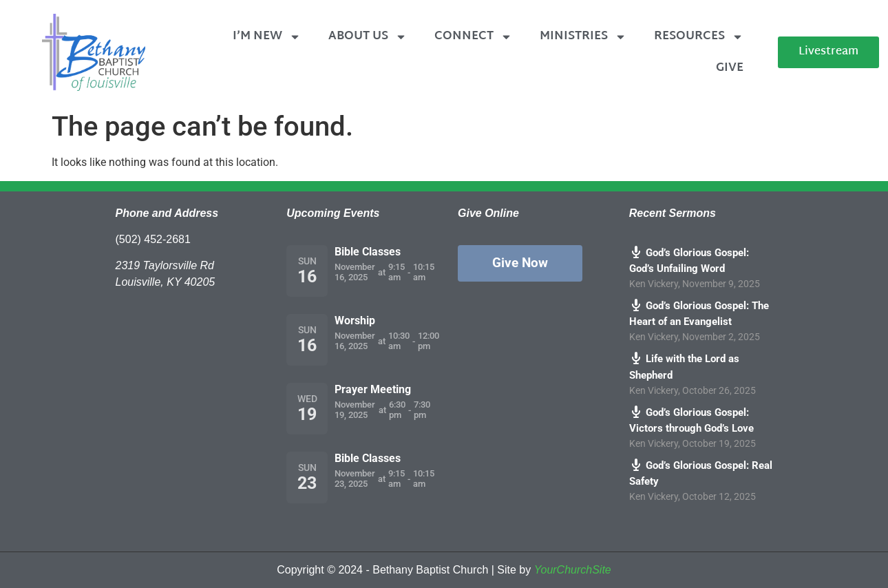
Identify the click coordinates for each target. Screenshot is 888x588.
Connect (473, 37)
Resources (699, 37)
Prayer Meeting (373, 389)
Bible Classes (368, 252)
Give (730, 68)
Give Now (520, 263)
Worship (355, 321)
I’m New (267, 37)
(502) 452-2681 (153, 239)
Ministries (583, 37)
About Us (368, 37)
